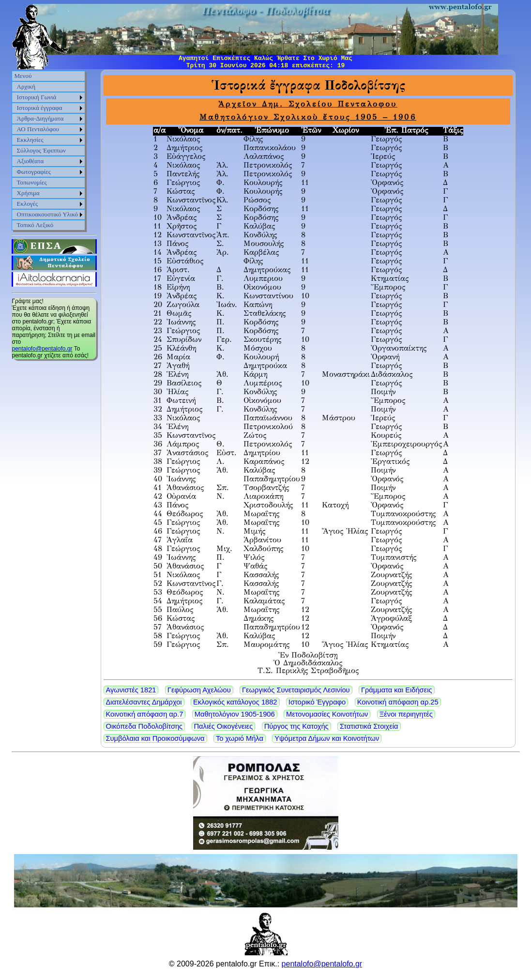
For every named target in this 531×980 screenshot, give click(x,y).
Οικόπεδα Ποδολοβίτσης (144, 726)
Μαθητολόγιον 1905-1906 (235, 714)
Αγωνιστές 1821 (131, 690)
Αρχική (26, 86)
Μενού (23, 76)
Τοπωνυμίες (32, 182)
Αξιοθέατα (30, 161)
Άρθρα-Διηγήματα (40, 118)
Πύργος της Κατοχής (296, 726)
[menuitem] (49, 76)
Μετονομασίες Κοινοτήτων (327, 714)
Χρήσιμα (28, 193)
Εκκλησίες (30, 140)
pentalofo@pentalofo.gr (42, 349)
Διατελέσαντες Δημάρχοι (144, 702)
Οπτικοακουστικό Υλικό (48, 214)
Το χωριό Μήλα (240, 738)
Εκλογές (28, 204)
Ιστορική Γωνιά (37, 97)
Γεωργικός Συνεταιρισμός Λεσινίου (296, 690)
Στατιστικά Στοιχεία (369, 726)
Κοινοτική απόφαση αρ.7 (145, 714)
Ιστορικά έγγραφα (40, 108)
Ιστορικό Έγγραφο (317, 702)
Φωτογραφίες (34, 172)
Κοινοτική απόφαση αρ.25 (398, 702)
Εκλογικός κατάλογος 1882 (235, 702)
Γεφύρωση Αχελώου (199, 690)
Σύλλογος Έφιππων (41, 150)
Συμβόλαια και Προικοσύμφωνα (155, 738)
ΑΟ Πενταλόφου (38, 129)
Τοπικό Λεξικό (35, 225)
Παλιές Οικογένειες (224, 726)
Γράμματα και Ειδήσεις (397, 690)
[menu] (49, 151)
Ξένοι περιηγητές (406, 714)
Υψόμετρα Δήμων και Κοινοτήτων (327, 738)
